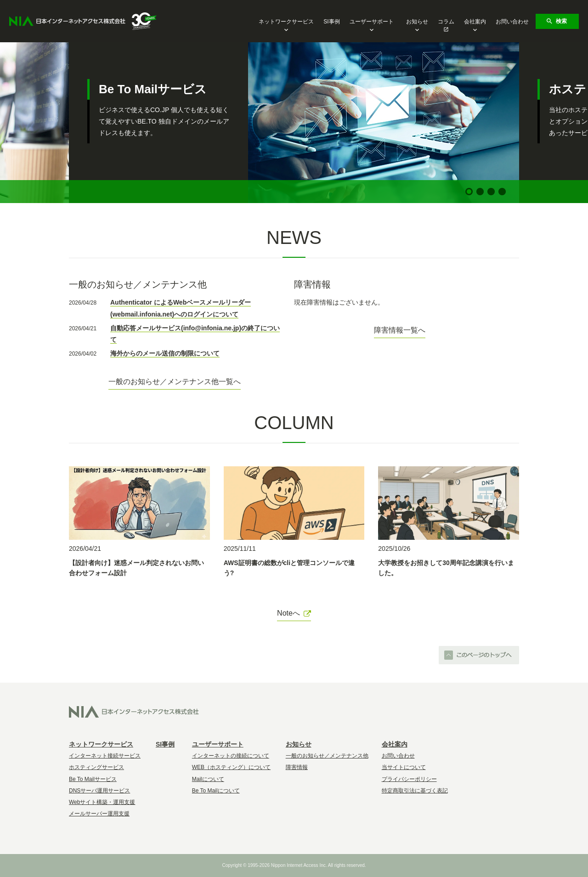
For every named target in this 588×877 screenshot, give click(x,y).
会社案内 (475, 22)
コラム (446, 22)
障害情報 (297, 767)
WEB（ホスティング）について (231, 767)
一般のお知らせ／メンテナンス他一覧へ (175, 382)
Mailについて (208, 779)
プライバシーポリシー (409, 779)
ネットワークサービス (286, 22)
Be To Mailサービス (93, 779)
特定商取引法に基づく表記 (415, 791)
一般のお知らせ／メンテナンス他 (327, 756)
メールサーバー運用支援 (99, 814)
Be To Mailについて (216, 791)
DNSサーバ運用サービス (99, 791)
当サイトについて (404, 767)
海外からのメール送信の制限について (165, 353)
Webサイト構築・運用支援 (102, 802)
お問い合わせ (512, 22)
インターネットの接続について (231, 756)
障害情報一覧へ (400, 330)
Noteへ (294, 613)
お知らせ (417, 22)
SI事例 (331, 22)
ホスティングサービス (96, 767)
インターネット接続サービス (105, 756)
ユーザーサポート (372, 22)
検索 (556, 21)
